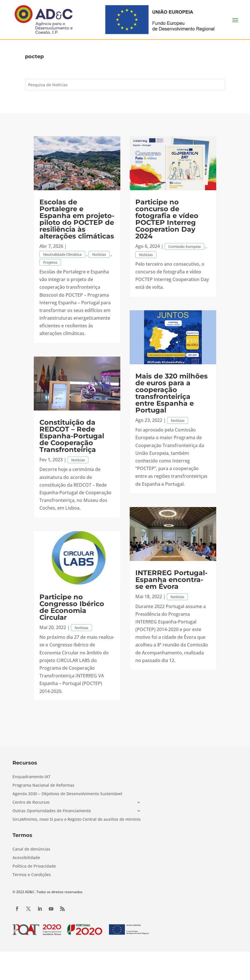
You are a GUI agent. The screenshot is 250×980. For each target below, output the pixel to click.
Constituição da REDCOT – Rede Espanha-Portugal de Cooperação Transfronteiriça (72, 436)
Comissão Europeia (184, 246)
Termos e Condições (32, 875)
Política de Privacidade (34, 866)
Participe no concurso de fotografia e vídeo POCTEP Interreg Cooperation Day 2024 (167, 219)
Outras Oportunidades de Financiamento (52, 811)
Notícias (99, 254)
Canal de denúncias (31, 849)
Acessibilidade (26, 858)
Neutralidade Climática (62, 254)
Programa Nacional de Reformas (43, 786)
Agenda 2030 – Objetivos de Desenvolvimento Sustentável (67, 794)
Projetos (50, 262)
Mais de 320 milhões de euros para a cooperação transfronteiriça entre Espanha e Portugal (172, 393)
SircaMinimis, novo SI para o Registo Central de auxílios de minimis (77, 820)
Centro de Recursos (31, 803)
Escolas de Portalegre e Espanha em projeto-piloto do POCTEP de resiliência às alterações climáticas (77, 219)
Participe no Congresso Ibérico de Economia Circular (72, 607)
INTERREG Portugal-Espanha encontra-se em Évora (171, 580)
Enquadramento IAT (31, 777)
